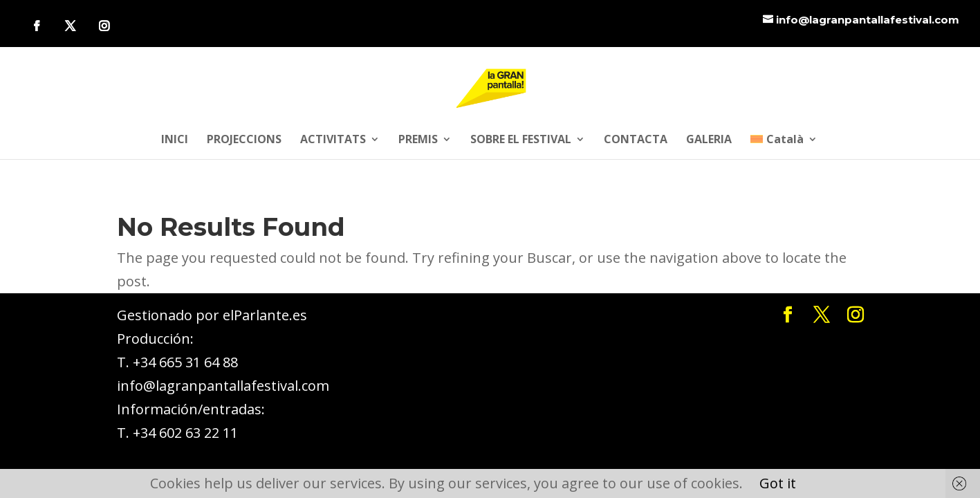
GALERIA (709, 140)
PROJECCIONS (244, 140)
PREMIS (418, 140)
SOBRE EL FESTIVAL (521, 140)
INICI (175, 140)
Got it (778, 483)
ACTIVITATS (333, 140)
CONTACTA (636, 140)
